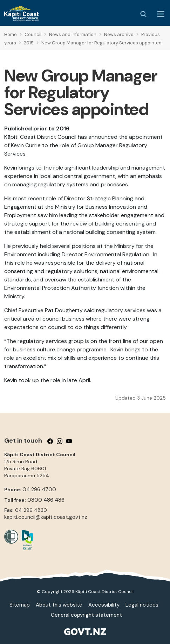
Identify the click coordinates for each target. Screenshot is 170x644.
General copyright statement (86, 615)
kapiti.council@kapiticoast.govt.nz (46, 517)
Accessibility (104, 605)
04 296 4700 (39, 489)
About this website (59, 605)
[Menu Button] (161, 14)
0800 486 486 (46, 500)
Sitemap (20, 605)
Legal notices (142, 605)
